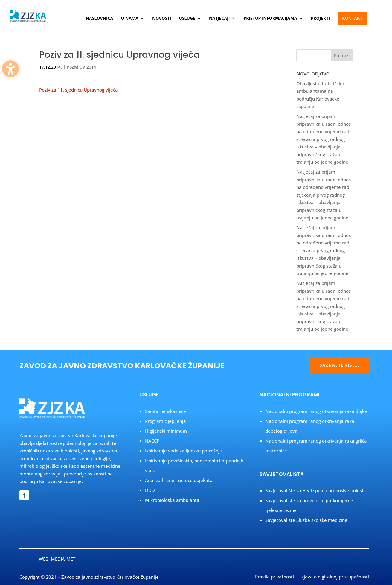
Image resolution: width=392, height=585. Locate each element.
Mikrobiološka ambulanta (172, 500)
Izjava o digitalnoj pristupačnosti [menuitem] (335, 577)
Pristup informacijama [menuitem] (270, 19)
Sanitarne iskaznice (166, 411)
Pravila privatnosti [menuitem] (274, 577)
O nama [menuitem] (130, 19)
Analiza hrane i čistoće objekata (179, 480)
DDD (150, 490)
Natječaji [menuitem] (219, 19)
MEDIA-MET (63, 559)
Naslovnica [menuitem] (100, 19)
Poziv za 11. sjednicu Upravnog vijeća (78, 90)
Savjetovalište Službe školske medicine (306, 520)
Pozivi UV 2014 (81, 67)
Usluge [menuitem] (187, 19)
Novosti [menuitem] (162, 19)
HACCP (152, 441)
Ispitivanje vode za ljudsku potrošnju (184, 451)
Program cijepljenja (166, 421)
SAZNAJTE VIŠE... (339, 365)
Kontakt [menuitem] (352, 18)
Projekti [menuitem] (321, 19)
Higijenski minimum (166, 431)
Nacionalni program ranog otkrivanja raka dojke (316, 411)
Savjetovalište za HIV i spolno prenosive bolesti (315, 490)
